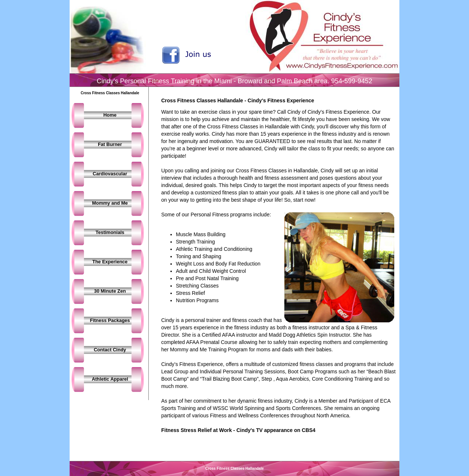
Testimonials (110, 232)
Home (110, 115)
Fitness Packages (110, 320)
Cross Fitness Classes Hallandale (234, 468)
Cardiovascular (110, 174)
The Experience (110, 262)
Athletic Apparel (110, 379)
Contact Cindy (110, 350)
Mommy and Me (110, 203)
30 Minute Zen (110, 291)
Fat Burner (110, 144)
